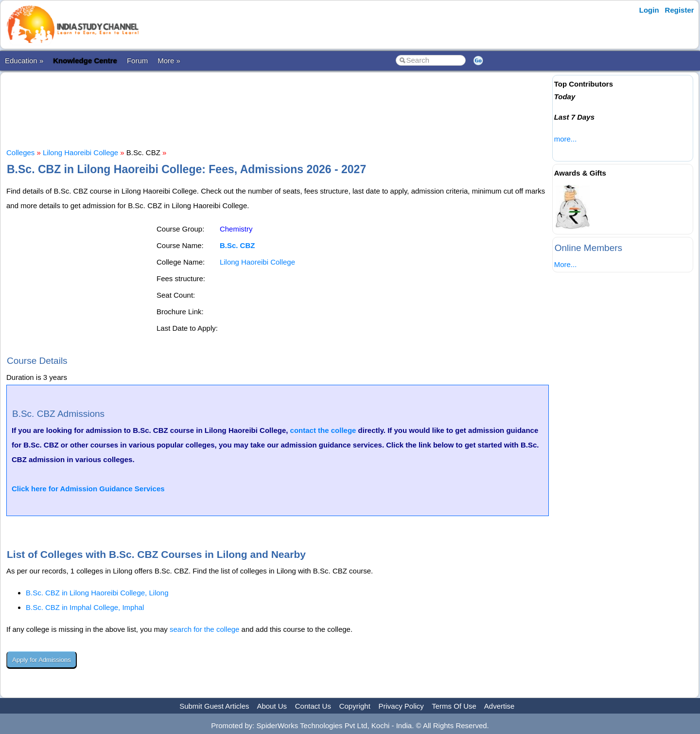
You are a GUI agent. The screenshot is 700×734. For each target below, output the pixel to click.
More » (169, 61)
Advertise (499, 706)
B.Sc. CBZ (237, 245)
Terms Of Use (454, 706)
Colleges (20, 152)
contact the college (323, 430)
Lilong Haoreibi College (80, 152)
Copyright (355, 706)
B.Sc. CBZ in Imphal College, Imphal (85, 607)
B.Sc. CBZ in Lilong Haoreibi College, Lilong (97, 593)
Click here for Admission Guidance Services (88, 489)
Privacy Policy (401, 706)
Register (680, 10)
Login (649, 10)
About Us (272, 706)
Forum (137, 61)
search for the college (204, 629)
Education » (24, 61)
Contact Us (313, 706)
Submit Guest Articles (214, 706)
